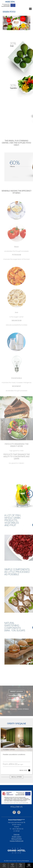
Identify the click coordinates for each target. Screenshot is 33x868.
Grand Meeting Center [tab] (17, 696)
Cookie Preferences (17, 841)
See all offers (16, 777)
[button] (29, 865)
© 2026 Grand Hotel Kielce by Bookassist (16, 861)
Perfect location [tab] (17, 692)
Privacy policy (16, 837)
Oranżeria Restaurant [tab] (16, 700)
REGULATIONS (16, 839)
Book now (25, 770)
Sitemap (16, 835)
